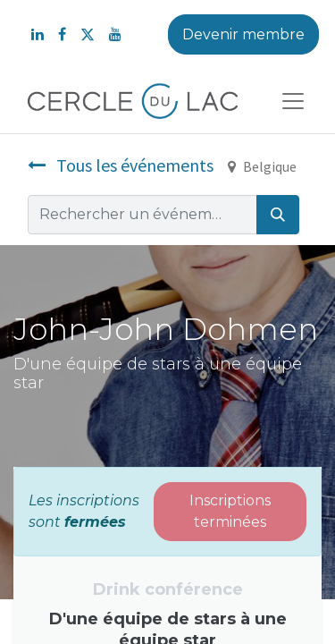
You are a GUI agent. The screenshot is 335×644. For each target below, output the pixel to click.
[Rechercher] (278, 215)
